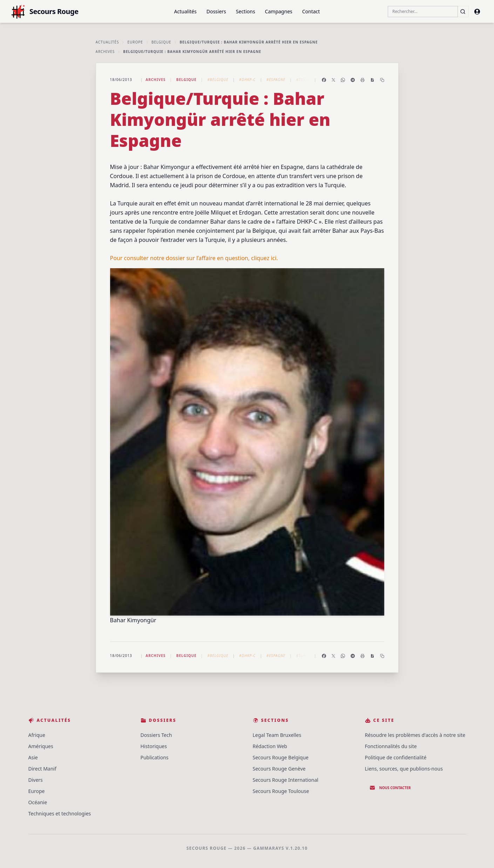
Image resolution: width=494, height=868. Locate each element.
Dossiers (216, 11)
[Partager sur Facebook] (324, 80)
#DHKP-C (247, 80)
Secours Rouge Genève (279, 769)
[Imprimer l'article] (363, 80)
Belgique (161, 42)
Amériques (41, 746)
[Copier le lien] (382, 80)
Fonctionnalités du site (391, 746)
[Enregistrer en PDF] (372, 80)
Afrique (37, 735)
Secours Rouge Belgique (281, 757)
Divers (36, 780)
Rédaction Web (270, 746)
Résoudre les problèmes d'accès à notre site (415, 735)
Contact (311, 11)
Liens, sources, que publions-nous (404, 769)
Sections (246, 11)
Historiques (154, 746)
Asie (33, 757)
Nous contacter (390, 788)
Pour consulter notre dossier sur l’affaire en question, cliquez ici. (194, 258)
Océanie (38, 802)
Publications (155, 757)
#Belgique (218, 80)
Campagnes (279, 11)
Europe (135, 42)
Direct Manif (42, 769)
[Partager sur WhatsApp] (343, 80)
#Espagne (276, 80)
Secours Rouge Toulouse (281, 791)
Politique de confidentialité (396, 757)
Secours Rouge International (286, 780)
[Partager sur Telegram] (353, 80)
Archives (105, 52)
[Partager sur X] (333, 80)
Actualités (185, 11)
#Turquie (306, 80)
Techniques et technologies (60, 813)
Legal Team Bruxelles (277, 735)
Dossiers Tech (156, 735)
